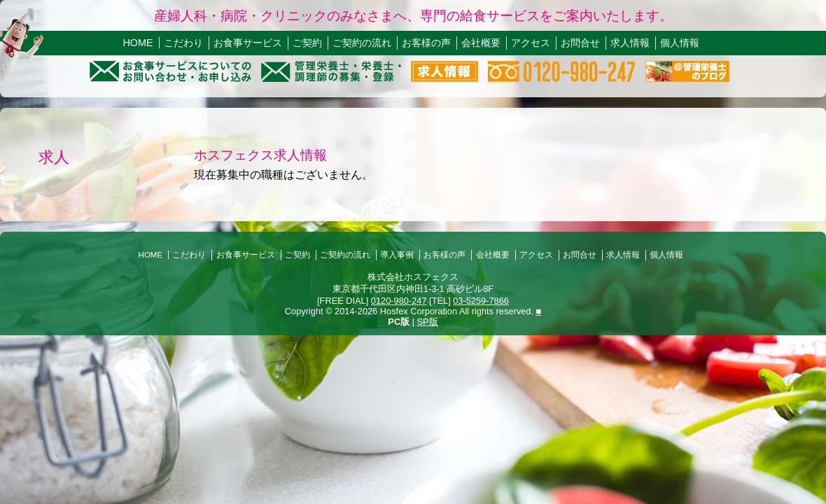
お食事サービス (248, 43)
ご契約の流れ (362, 43)
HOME (138, 43)
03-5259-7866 (481, 301)
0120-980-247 (399, 301)
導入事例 (397, 255)
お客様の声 (426, 43)
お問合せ (580, 43)
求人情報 (630, 43)
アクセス (531, 43)
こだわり (183, 43)
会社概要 (481, 43)
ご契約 (307, 43)
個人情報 (680, 43)
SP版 (428, 322)
